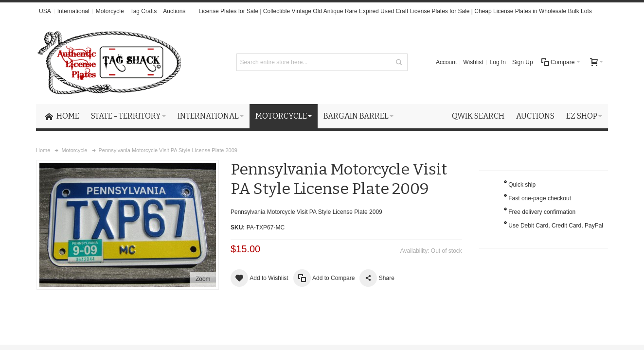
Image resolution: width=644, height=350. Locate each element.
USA (45, 11)
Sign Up (523, 62)
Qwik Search (478, 116)
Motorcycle (110, 11)
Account (446, 62)
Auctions (174, 11)
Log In (498, 62)
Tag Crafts (144, 11)
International (73, 11)
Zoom (203, 279)
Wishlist (473, 62)
